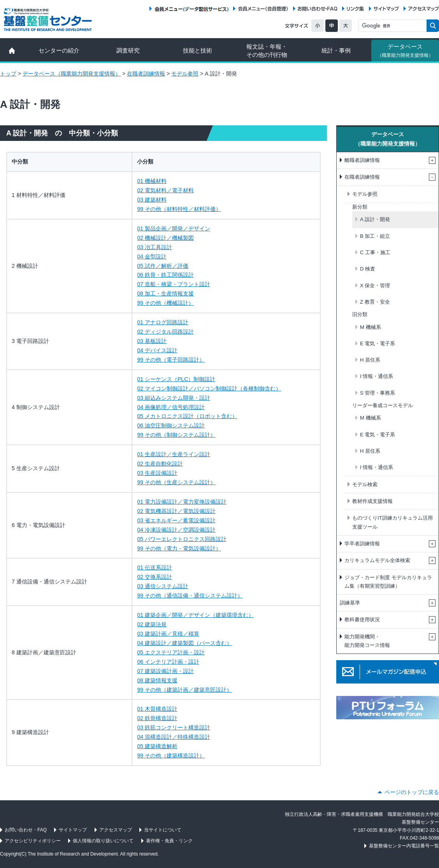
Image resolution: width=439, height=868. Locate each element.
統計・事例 (336, 50)
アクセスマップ (424, 9)
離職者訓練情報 (362, 160)
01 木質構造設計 (157, 709)
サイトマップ (386, 9)
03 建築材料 (152, 200)
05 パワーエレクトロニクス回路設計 (182, 539)
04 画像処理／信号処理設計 (171, 407)
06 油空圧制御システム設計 (171, 425)
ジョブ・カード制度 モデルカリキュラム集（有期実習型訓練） (388, 582)
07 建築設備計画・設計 (165, 671)
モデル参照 (185, 74)
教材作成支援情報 (372, 501)
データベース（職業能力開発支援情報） (72, 74)
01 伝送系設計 (155, 568)
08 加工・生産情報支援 (165, 293)
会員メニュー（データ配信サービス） (191, 9)
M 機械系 (371, 327)
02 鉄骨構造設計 (157, 718)
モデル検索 (365, 484)
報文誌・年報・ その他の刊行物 (267, 51)
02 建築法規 (152, 624)
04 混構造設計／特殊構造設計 (174, 737)
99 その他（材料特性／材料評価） (179, 209)
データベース (405, 51)
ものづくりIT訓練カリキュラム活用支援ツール (392, 522)
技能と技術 (198, 50)
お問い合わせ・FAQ (318, 9)
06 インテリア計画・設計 (168, 662)
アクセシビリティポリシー (33, 841)
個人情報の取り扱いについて (103, 841)
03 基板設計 (152, 341)
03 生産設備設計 (157, 473)
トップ (8, 74)
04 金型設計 (152, 257)
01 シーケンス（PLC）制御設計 (176, 379)
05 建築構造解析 (157, 746)
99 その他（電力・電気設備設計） (179, 548)
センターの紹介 (59, 50)
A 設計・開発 (375, 219)
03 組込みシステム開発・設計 (174, 398)
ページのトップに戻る (412, 792)
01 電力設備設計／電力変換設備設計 (182, 502)
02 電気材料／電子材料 (165, 190)
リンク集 (355, 9)
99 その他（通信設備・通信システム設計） (190, 596)
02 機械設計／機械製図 (165, 238)
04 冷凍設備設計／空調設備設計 (176, 530)
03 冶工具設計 (155, 247)
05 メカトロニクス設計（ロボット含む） (187, 416)
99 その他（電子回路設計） (171, 360)
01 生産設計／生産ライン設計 (174, 454)
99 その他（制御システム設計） (176, 435)
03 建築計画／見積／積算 (168, 634)
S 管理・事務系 (378, 393)
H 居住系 (370, 360)
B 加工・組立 (375, 236)
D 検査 (368, 269)
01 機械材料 (152, 181)
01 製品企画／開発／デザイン (174, 228)
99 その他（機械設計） (165, 303)
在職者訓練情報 (146, 74)
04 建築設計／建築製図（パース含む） (184, 643)
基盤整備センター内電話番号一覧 (404, 846)
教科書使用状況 (362, 619)
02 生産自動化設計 (160, 464)
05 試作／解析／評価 (163, 266)
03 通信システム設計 (163, 586)
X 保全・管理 (375, 286)
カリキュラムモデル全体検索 (377, 560)
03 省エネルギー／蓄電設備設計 (176, 520)
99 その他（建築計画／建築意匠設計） (184, 690)
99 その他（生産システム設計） (176, 482)
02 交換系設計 (155, 577)
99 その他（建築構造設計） (171, 756)
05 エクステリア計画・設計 (171, 652)
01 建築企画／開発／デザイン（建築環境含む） (195, 615)
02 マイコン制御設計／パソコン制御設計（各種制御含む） (209, 388)
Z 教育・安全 (375, 302)
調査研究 (128, 50)
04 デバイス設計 (157, 350)
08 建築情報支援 (157, 680)
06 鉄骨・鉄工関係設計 (165, 275)
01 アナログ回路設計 (163, 322)
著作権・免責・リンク (169, 841)
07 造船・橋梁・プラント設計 (174, 284)
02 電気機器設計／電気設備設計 (176, 511)
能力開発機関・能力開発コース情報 (367, 641)
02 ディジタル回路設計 (165, 332)
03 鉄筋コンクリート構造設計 (174, 727)
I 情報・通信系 (377, 376)
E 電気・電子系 (378, 344)
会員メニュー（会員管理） (263, 9)
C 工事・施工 (375, 252)
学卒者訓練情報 (362, 544)
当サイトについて (163, 830)
